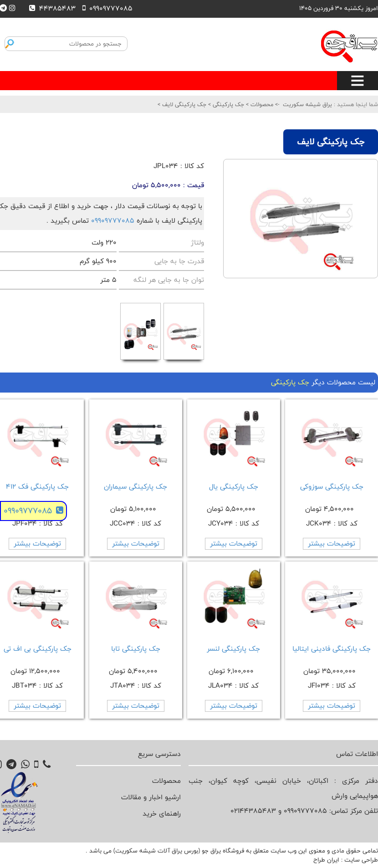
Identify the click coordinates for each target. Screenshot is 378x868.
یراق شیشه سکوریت (307, 104)
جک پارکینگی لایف (183, 104)
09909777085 (113, 221)
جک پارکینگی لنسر (233, 649)
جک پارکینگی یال (234, 487)
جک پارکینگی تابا (136, 649)
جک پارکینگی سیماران (135, 487)
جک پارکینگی (227, 104)
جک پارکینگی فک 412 (37, 487)
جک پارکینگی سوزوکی (332, 487)
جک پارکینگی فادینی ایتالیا (332, 649)
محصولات (261, 104)
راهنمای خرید (162, 814)
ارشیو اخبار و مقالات (151, 797)
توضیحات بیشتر (332, 544)
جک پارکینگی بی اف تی (38, 649)
